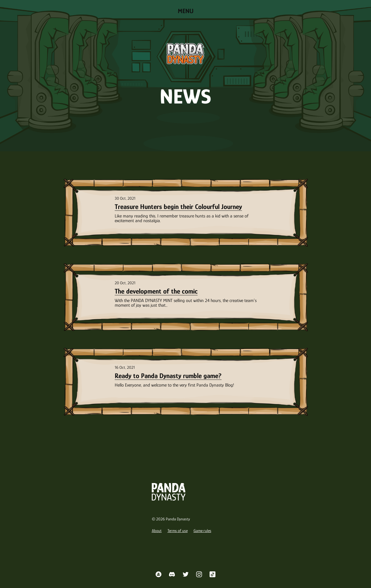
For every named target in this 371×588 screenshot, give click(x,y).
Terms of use (178, 531)
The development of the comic (156, 291)
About (157, 531)
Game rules (202, 531)
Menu (186, 11)
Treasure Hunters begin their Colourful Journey (178, 207)
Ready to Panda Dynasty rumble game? (168, 376)
